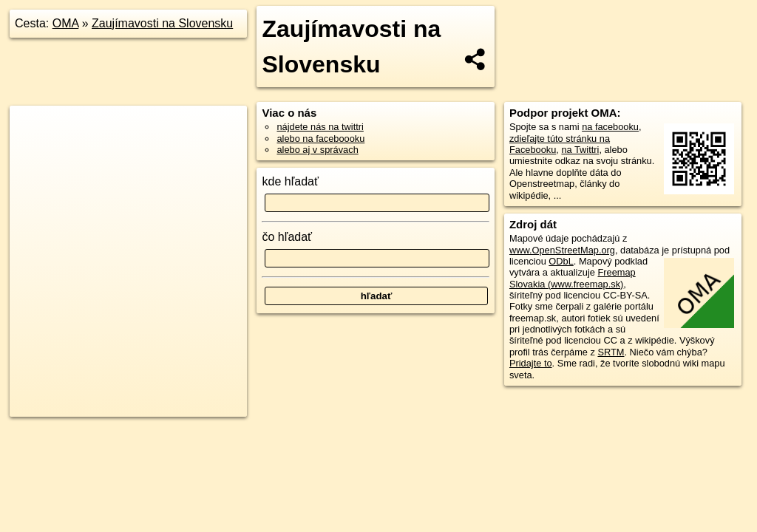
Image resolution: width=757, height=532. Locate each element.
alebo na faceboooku (320, 139)
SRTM (611, 352)
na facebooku (610, 127)
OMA (66, 23)
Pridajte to (531, 363)
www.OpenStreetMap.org (562, 250)
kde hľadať (290, 181)
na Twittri (580, 150)
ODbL (561, 261)
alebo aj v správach (317, 150)
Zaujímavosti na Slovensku (162, 23)
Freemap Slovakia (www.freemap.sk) (573, 278)
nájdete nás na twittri (320, 127)
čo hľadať (287, 237)
